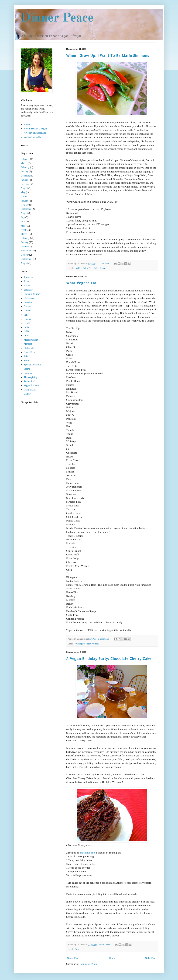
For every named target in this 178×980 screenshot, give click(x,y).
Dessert (78, 949)
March (24, 163)
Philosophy (80, 644)
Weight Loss (30, 390)
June (23, 222)
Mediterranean (31, 340)
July (23, 217)
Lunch (27, 336)
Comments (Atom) (89, 964)
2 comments (104, 639)
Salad (97, 268)
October (25, 205)
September (26, 209)
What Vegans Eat (81, 283)
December (26, 176)
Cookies (28, 302)
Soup (26, 361)
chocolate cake (88, 853)
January (25, 172)
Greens (27, 319)
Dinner (27, 311)
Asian (27, 281)
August (24, 188)
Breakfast (29, 290)
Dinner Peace (57, 18)
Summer (104, 268)
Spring (27, 369)
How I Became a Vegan (35, 129)
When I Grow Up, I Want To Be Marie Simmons (108, 56)
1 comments (104, 263)
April (23, 197)
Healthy (78, 268)
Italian (27, 331)
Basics (27, 286)
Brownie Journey (32, 294)
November (26, 251)
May (23, 192)
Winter (27, 394)
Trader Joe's (30, 381)
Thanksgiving (31, 377)
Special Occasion (32, 365)
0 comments (105, 944)
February (25, 159)
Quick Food (88, 268)
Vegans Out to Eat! (33, 137)
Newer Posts (73, 958)
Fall (26, 315)
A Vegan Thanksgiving (35, 133)
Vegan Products (92, 644)
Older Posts (151, 958)
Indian (27, 327)
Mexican (28, 344)
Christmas (29, 298)
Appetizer (29, 277)
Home (112, 958)
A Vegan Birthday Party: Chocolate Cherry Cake (109, 659)
